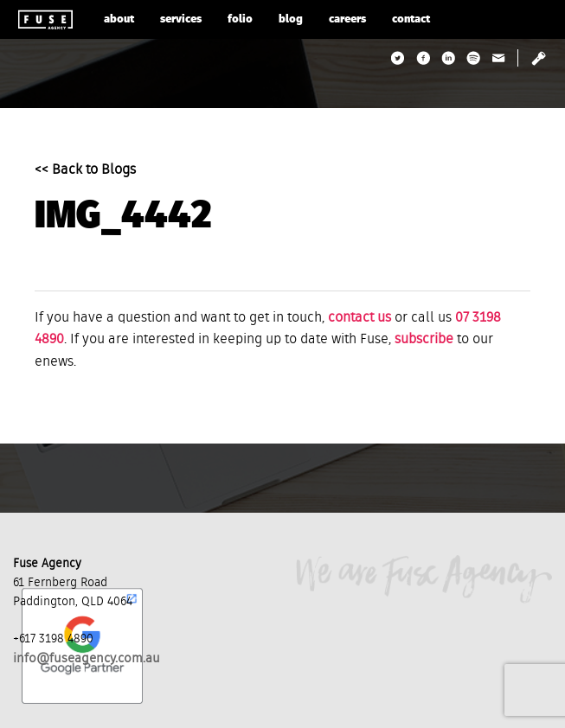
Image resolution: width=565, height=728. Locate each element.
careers (347, 19)
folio (240, 19)
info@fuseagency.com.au (87, 658)
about (119, 19)
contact (411, 19)
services (181, 19)
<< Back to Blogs (85, 170)
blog (291, 19)
